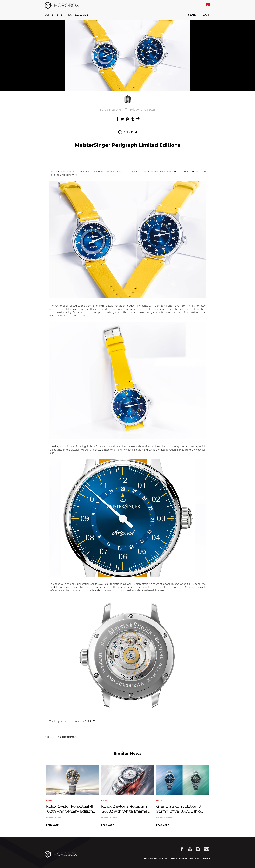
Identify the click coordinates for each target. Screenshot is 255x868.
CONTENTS (51, 15)
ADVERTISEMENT (179, 859)
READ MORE (52, 825)
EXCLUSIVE (81, 15)
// (128, 110)
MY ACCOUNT (151, 859)
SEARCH (191, 15)
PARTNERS (195, 859)
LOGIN (206, 15)
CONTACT (164, 859)
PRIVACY (206, 859)
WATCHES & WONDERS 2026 (108, 15)
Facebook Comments (61, 737)
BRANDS (66, 15)
